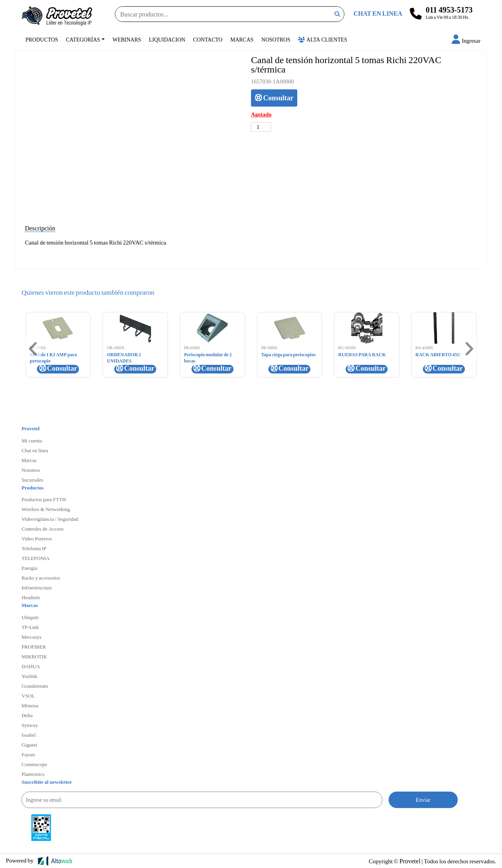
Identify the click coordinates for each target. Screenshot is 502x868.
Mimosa (30, 705)
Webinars (127, 39)
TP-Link (30, 627)
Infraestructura (37, 587)
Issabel (29, 735)
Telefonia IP (34, 548)
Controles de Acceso (43, 529)
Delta (27, 715)
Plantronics (33, 774)
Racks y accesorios (41, 578)
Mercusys (32, 637)
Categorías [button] (83, 39)
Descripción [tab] (40, 228)
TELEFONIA (36, 558)
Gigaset (29, 745)
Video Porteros (37, 538)
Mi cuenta (32, 440)
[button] (466, 41)
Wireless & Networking (46, 509)
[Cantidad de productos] (261, 127)
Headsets (31, 597)
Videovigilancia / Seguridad (50, 519)
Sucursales (33, 480)
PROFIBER (34, 647)
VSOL (28, 696)
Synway (30, 725)
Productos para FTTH (44, 499)
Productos (42, 39)
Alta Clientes (323, 39)
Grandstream (35, 686)
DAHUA (31, 666)
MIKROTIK (34, 656)
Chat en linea (35, 450)
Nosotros (276, 39)
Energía (29, 568)
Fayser (28, 754)
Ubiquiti (30, 617)
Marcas (242, 39)
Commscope (34, 764)
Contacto (208, 39)
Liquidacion (167, 39)
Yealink (29, 676)
